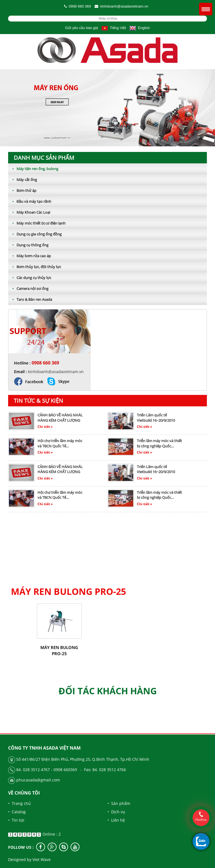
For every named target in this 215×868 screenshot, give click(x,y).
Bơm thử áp (22, 190)
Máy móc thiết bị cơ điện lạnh (37, 223)
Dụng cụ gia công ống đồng (35, 234)
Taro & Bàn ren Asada (30, 299)
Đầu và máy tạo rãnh (30, 201)
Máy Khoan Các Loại (29, 212)
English (140, 28)
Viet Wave (42, 859)
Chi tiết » (45, 427)
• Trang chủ (19, 803)
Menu (206, 9)
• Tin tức (16, 820)
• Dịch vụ (116, 812)
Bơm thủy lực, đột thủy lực (35, 267)
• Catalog (17, 812)
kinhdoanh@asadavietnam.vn (124, 6)
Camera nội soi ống (28, 288)
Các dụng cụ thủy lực (30, 278)
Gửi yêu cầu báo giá (82, 28)
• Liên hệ (116, 820)
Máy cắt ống (23, 180)
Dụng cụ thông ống (28, 245)
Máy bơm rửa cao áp (30, 256)
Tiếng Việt (114, 28)
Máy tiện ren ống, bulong (33, 169)
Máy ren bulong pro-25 (59, 650)
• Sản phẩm (119, 803)
